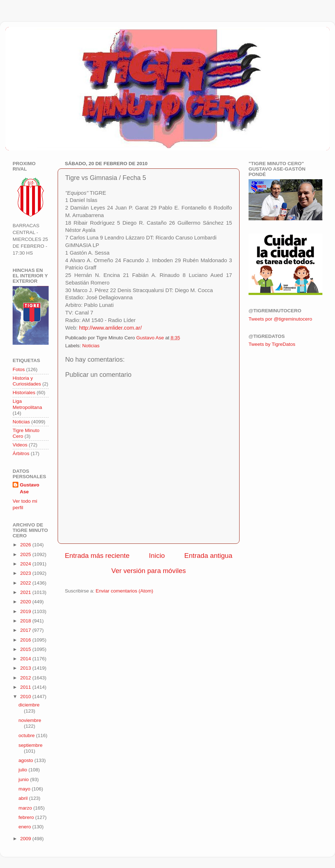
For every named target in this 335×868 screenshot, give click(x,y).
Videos (20, 445)
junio (24, 779)
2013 (26, 668)
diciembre (29, 705)
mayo (25, 789)
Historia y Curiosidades (27, 381)
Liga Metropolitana (27, 404)
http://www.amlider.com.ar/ (111, 328)
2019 (26, 611)
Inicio (157, 556)
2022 (26, 583)
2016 (26, 640)
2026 (26, 545)
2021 (26, 592)
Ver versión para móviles (149, 571)
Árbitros (21, 453)
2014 (26, 659)
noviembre (30, 720)
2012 (26, 678)
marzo (26, 808)
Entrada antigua (208, 556)
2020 (26, 602)
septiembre (30, 745)
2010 (26, 697)
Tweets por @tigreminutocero (280, 319)
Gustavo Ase (30, 488)
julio (23, 770)
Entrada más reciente (97, 556)
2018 (26, 621)
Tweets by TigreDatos (272, 344)
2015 (26, 649)
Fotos (19, 369)
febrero (27, 817)
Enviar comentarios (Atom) (125, 591)
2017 (26, 630)
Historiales (24, 393)
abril (24, 798)
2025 (26, 554)
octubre (27, 735)
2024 (26, 564)
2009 (26, 839)
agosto (26, 760)
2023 (26, 573)
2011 (26, 687)
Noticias (91, 346)
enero (25, 827)
